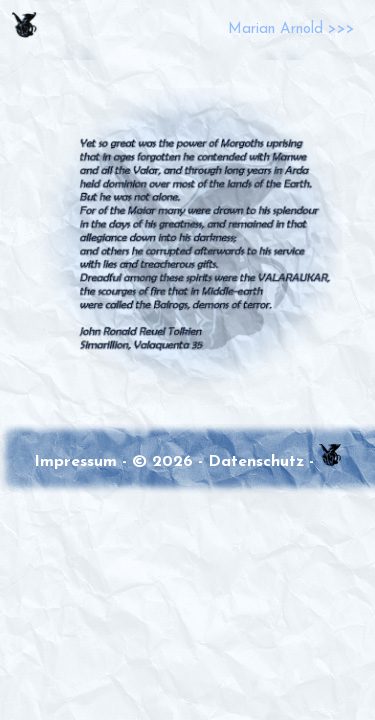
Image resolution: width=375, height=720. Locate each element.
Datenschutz (256, 462)
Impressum (75, 462)
